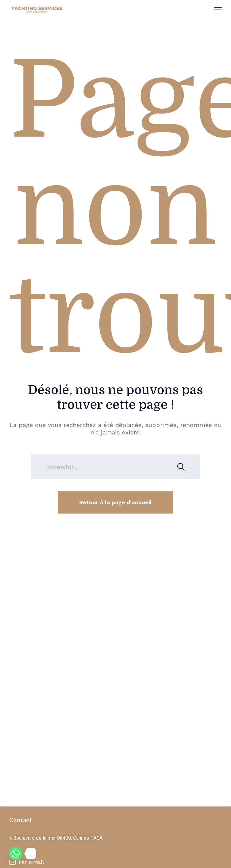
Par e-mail (31, 862)
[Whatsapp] (16, 854)
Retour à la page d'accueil (116, 502)
